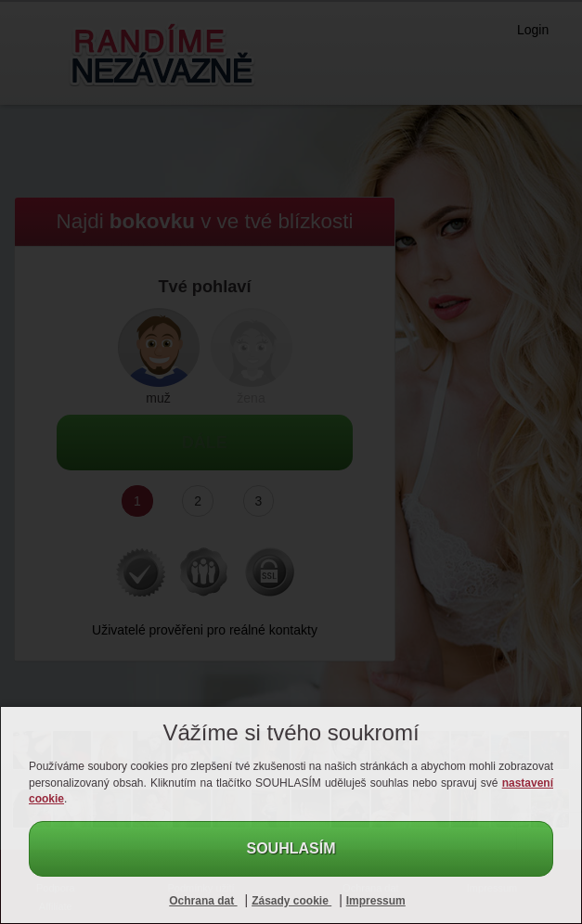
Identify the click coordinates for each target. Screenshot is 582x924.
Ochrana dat (203, 901)
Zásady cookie (291, 901)
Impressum (376, 901)
